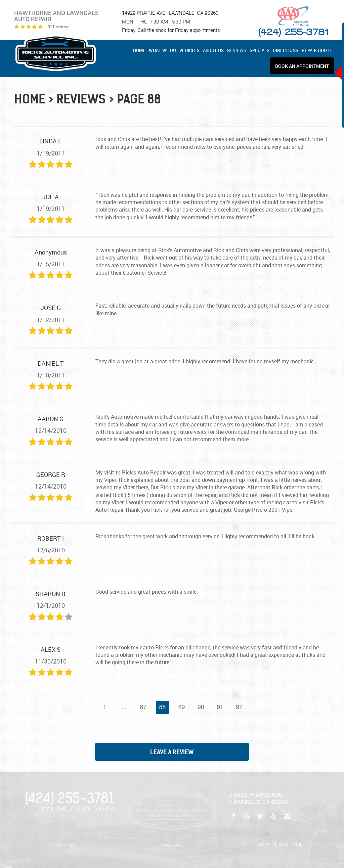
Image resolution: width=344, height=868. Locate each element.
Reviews (237, 51)
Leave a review (172, 752)
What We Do (162, 51)
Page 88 (139, 99)
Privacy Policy (172, 845)
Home (139, 51)
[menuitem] (140, 50)
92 (239, 707)
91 (220, 707)
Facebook (233, 820)
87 (143, 707)
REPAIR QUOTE (317, 51)
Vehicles (189, 51)
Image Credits (64, 845)
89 (182, 707)
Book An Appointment (302, 66)
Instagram (287, 820)
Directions (286, 51)
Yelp (274, 820)
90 (201, 707)
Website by (280, 845)
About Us (213, 51)
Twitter (260, 820)
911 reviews (58, 27)
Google (247, 820)
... (124, 707)
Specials (260, 51)
